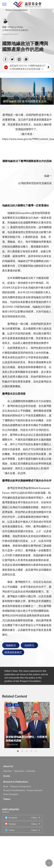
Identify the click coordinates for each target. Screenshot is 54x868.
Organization (19, 770)
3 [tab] (27, 751)
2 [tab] (22, 751)
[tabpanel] (27, 725)
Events (7, 775)
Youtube (21, 822)
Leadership (31, 770)
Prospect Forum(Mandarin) (16, 10)
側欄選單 (4, 4)
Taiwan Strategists (11, 793)
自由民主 (29, 645)
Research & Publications (16, 780)
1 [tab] (18, 751)
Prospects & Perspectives (20, 785)
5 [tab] (36, 751)
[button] (5, 59)
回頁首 (49, 863)
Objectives (8, 770)
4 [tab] (31, 751)
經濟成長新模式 (13, 652)
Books (6, 785)
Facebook (21, 816)
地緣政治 (11, 645)
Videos (7, 798)
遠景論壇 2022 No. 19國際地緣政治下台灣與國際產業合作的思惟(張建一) (25, 67)
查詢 (50, 4)
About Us (8, 765)
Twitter (21, 829)
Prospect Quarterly (35, 789)
